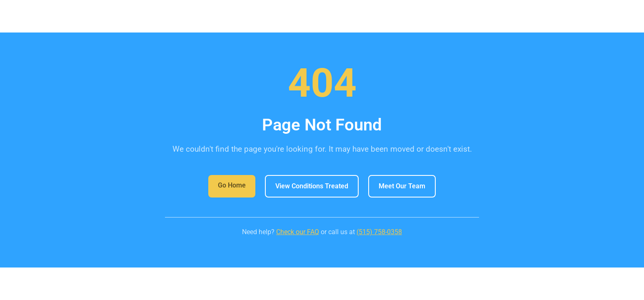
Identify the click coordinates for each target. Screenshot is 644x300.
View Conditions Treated (312, 186)
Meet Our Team (402, 186)
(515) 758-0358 (379, 232)
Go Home (232, 185)
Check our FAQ (298, 232)
